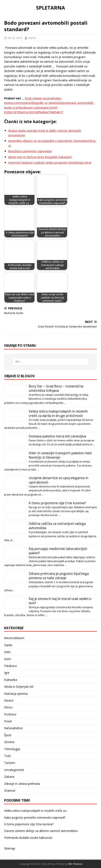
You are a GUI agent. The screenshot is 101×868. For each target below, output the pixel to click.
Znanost (10, 790)
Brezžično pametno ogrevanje (30, 151)
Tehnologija (12, 749)
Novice (9, 700)
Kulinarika (11, 680)
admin (32, 38)
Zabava (9, 777)
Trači (7, 756)
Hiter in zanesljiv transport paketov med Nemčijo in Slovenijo (60, 455)
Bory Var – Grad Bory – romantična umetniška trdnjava (56, 388)
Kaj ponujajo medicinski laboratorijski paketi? (58, 551)
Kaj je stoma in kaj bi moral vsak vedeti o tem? (60, 601)
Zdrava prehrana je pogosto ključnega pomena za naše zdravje (59, 576)
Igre (7, 673)
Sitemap (10, 848)
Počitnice (10, 714)
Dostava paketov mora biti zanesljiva (57, 436)
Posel (8, 721)
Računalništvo (14, 728)
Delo (7, 652)
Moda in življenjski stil (19, 687)
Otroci (8, 707)
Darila (8, 645)
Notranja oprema (16, 694)
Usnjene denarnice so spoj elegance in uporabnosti (59, 480)
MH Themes (75, 864)
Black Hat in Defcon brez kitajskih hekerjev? (40, 157)
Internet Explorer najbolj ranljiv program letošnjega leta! (50, 163)
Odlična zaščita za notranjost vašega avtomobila (57, 526)
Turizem (10, 763)
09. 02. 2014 (15, 38)
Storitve (9, 742)
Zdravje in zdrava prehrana (22, 784)
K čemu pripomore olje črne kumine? (57, 503)
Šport (8, 735)
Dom (8, 659)
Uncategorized (14, 770)
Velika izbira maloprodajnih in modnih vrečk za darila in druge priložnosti (58, 413)
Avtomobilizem (14, 638)
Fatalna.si (10, 666)
